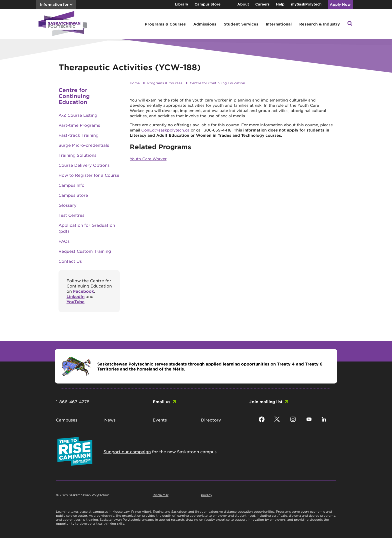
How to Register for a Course (89, 175)
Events (160, 420)
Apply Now (340, 4)
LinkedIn (75, 296)
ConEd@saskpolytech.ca (165, 130)
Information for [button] (54, 4)
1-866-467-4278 (73, 401)
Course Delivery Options (84, 165)
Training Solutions (77, 155)
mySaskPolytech (306, 4)
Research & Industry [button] (319, 24)
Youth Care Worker (148, 159)
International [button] (279, 24)
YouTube (75, 301)
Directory (211, 420)
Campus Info (71, 185)
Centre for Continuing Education (217, 83)
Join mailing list (266, 401)
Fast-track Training (78, 135)
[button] (350, 24)
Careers (262, 4)
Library (182, 4)
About (243, 4)
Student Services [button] (241, 24)
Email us (161, 401)
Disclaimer (161, 495)
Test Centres (71, 215)
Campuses (67, 420)
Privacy (206, 495)
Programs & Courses (165, 83)
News (110, 420)
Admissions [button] (205, 24)
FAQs (64, 241)
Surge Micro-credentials (84, 145)
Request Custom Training (85, 251)
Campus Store (207, 4)
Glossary (67, 205)
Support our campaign (127, 451)
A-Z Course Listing (78, 115)
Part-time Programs (79, 125)
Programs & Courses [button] (165, 24)
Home (135, 83)
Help (280, 4)
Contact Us (70, 261)
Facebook (83, 291)
